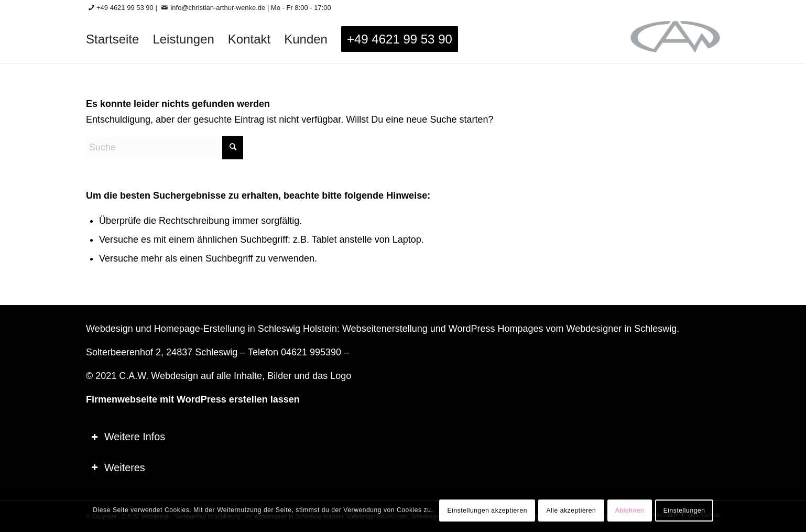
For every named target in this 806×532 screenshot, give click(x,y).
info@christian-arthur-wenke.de (218, 8)
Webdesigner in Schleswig (621, 329)
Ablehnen (630, 511)
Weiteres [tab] (118, 468)
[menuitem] (112, 39)
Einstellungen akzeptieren (487, 511)
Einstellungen (684, 511)
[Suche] (165, 148)
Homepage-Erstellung (200, 329)
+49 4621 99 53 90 (125, 8)
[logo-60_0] (675, 39)
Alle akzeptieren (571, 511)
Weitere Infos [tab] (128, 437)
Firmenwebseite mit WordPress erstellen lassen (193, 399)
